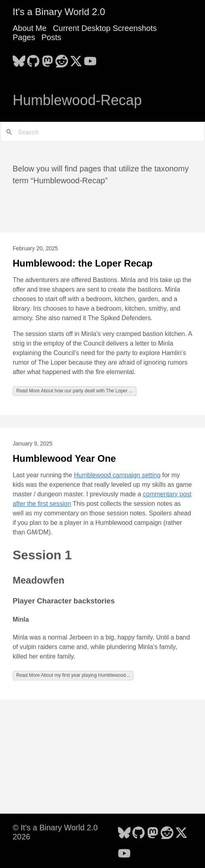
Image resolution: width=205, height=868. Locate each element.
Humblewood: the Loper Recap (83, 263)
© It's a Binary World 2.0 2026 (55, 832)
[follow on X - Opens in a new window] (76, 59)
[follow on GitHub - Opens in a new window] (33, 59)
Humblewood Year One (64, 458)
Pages (24, 37)
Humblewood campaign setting (117, 475)
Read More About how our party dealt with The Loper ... (75, 391)
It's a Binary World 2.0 (59, 12)
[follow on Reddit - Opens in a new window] (62, 59)
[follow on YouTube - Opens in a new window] (90, 59)
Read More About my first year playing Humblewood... (73, 675)
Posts (51, 37)
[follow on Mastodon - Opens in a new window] (47, 59)
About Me (30, 28)
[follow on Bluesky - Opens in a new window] (19, 59)
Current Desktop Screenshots (105, 28)
